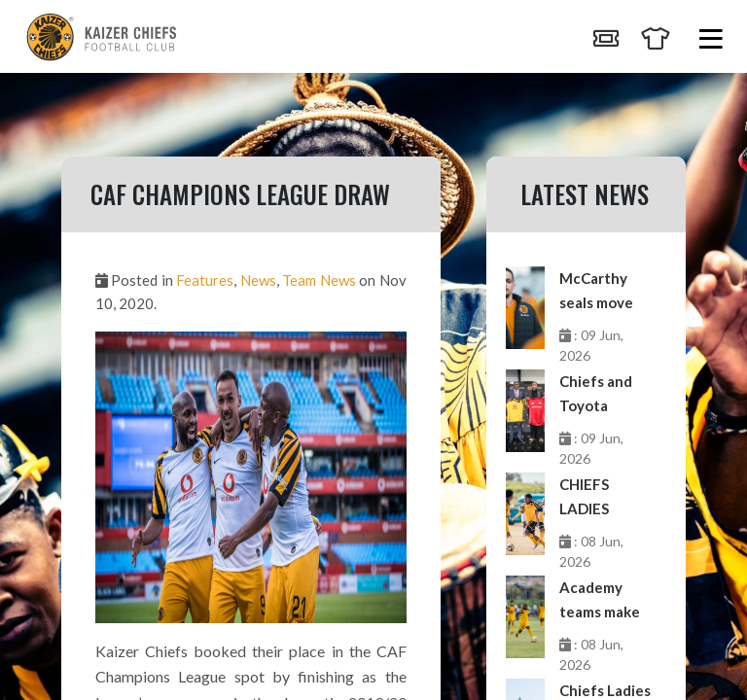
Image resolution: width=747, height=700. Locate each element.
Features (205, 280)
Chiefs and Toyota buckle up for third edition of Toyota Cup (605, 395)
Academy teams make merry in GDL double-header (604, 601)
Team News (319, 280)
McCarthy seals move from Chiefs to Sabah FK (600, 292)
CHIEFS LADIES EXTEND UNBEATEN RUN (599, 498)
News (258, 280)
